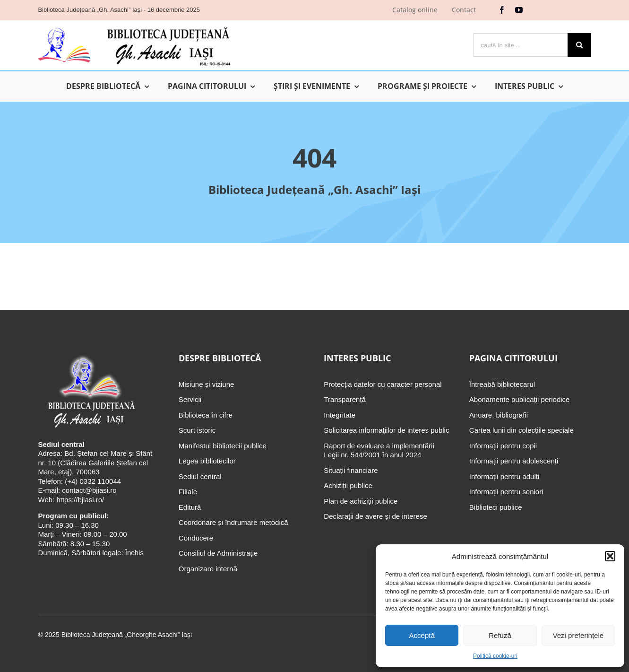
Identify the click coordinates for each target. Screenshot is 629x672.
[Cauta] (579, 45)
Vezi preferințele (578, 635)
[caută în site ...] (521, 45)
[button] (610, 556)
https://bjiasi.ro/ (80, 500)
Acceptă (422, 635)
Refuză (500, 635)
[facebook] (502, 10)
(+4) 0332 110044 (92, 481)
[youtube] (519, 10)
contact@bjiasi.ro (89, 490)
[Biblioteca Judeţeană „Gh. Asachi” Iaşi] (134, 26)
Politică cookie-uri (495, 656)
